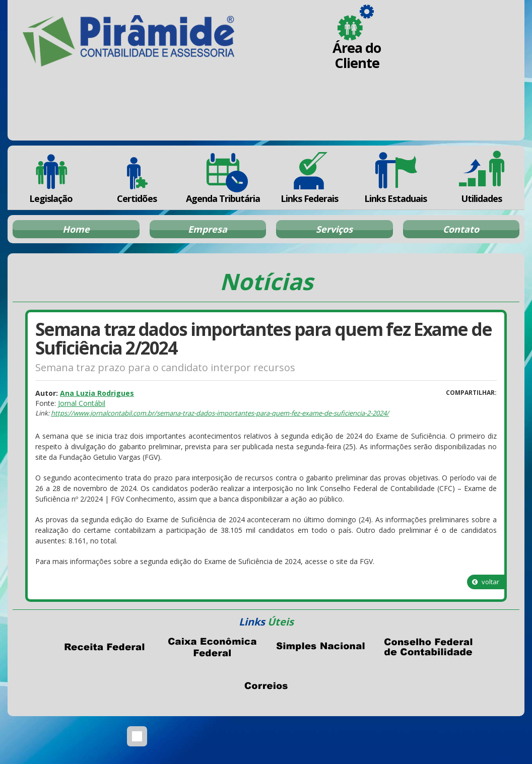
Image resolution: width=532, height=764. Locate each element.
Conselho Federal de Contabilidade (428, 647)
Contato (461, 229)
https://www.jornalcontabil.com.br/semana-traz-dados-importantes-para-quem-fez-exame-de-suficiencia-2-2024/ (220, 413)
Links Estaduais (395, 178)
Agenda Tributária (223, 178)
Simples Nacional (320, 647)
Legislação (51, 178)
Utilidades (481, 178)
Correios (266, 686)
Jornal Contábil (82, 403)
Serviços (334, 229)
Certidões (137, 178)
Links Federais (309, 178)
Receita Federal (104, 647)
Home (76, 229)
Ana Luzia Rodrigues (97, 393)
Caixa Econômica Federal (212, 647)
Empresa (208, 229)
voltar (486, 582)
